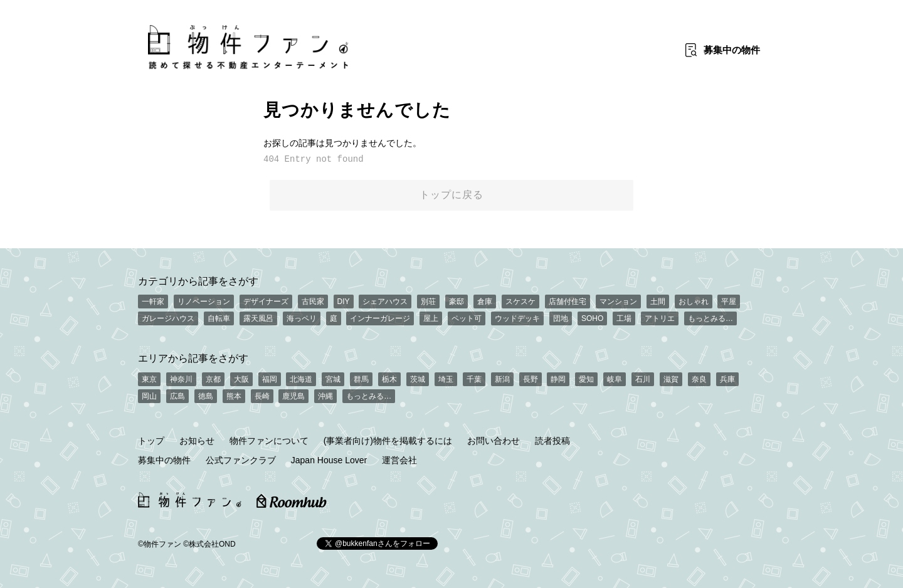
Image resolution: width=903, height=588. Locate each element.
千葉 (474, 379)
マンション (618, 302)
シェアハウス (385, 302)
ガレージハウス (168, 318)
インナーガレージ (380, 318)
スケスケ (520, 302)
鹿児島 (293, 396)
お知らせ (197, 441)
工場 (624, 318)
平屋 (729, 302)
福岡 (270, 379)
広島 (177, 396)
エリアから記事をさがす (193, 358)
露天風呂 (258, 318)
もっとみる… (710, 318)
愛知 (586, 379)
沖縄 (325, 396)
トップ (151, 441)
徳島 (206, 396)
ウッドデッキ (517, 318)
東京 (149, 379)
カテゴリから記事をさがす (198, 281)
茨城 (418, 379)
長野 (531, 379)
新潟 (502, 379)
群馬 (361, 379)
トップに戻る (451, 195)
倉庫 (485, 302)
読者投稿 (552, 441)
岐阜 (615, 379)
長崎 (262, 396)
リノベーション (204, 302)
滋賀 (671, 379)
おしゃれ (694, 302)
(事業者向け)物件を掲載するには (388, 441)
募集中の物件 (164, 460)
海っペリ (302, 318)
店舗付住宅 (568, 302)
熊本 (234, 396)
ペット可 (467, 318)
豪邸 (457, 302)
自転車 (219, 318)
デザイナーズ (266, 302)
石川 (643, 379)
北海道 (301, 379)
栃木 (389, 379)
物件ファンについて (269, 441)
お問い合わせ (494, 441)
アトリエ (660, 318)
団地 (561, 318)
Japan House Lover (329, 460)
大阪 (241, 379)
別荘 (428, 302)
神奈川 (181, 379)
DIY (344, 302)
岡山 (149, 396)
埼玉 (446, 379)
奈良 (699, 379)
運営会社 (399, 460)
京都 (213, 379)
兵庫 (727, 379)
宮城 (333, 379)
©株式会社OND (209, 544)
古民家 (313, 302)
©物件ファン (160, 544)
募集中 (732, 50)
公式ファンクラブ (241, 460)
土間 (658, 302)
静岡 (558, 379)
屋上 (431, 318)
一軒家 (153, 302)
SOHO (592, 318)
